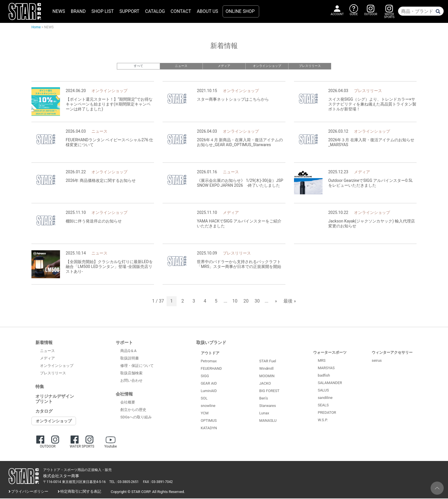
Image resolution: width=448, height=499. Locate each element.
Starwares (267, 406)
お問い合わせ (131, 381)
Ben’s (263, 399)
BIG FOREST (269, 392)
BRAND (78, 11)
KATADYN (209, 429)
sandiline (325, 398)
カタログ (44, 412)
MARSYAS (326, 368)
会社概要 (128, 403)
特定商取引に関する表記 (81, 492)
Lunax (264, 414)
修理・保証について (137, 366)
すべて (138, 66)
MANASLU (268, 421)
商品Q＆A (128, 352)
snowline (208, 406)
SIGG (205, 376)
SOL (204, 399)
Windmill (266, 369)
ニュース (181, 66)
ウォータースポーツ (330, 353)
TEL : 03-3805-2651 (124, 483)
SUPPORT (129, 11)
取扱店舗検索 (131, 374)
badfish (324, 376)
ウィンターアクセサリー (392, 353)
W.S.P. (323, 421)
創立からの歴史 (133, 410)
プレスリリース (310, 66)
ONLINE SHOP (240, 11)
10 (235, 302)
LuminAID (209, 391)
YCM (205, 414)
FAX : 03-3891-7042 (158, 483)
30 (257, 302)
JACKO (265, 384)
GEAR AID (209, 384)
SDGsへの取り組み (136, 418)
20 (246, 302)
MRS (322, 361)
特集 (40, 387)
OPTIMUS (209, 421)
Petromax (209, 362)
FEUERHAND (211, 369)
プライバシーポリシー (30, 492)
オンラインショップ (267, 66)
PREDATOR (327, 413)
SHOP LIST (103, 11)
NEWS (59, 11)
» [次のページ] (276, 302)
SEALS (323, 406)
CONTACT (181, 11)
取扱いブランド (211, 343)
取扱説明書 (130, 359)
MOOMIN (267, 377)
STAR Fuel (268, 362)
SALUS (323, 391)
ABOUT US (208, 11)
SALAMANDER (330, 383)
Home (36, 27)
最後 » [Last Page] (290, 302)
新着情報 (44, 343)
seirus (377, 361)
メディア (224, 66)
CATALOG (155, 11)
